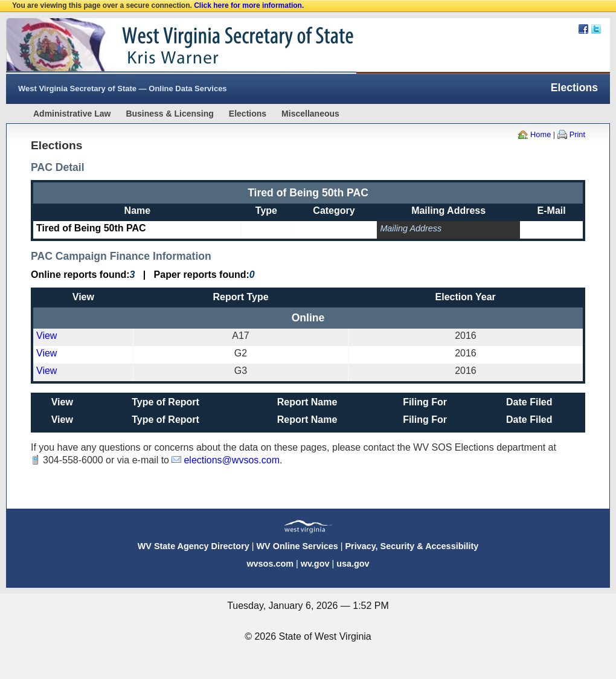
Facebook (583, 29)
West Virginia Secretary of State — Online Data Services (123, 88)
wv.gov (315, 564)
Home (541, 134)
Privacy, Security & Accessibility (412, 546)
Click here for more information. (249, 5)
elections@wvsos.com (232, 460)
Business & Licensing (169, 114)
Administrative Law (72, 114)
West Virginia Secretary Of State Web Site (162, 46)
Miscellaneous (310, 114)
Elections (248, 114)
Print (577, 134)
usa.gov (353, 564)
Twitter (596, 29)
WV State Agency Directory (194, 546)
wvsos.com (270, 564)
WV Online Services (297, 546)
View (47, 336)
